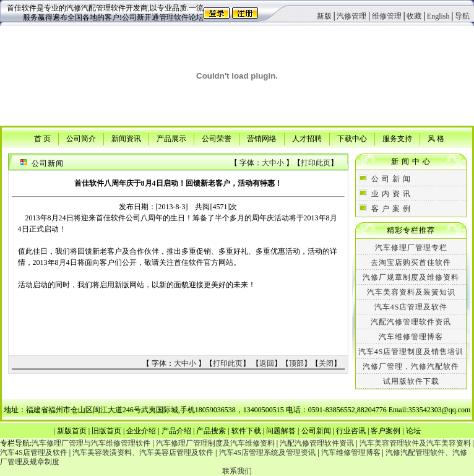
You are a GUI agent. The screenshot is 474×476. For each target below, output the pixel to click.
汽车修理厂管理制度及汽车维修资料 (215, 443)
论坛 (413, 431)
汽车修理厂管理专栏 (411, 248)
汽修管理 (351, 16)
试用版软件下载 (411, 381)
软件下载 (246, 431)
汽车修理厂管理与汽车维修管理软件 (91, 443)
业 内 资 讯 (391, 194)
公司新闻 (316, 431)
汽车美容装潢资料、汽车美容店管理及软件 (143, 452)
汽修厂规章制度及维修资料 (411, 277)
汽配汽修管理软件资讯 (411, 322)
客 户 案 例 (391, 209)
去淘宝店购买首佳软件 (411, 262)
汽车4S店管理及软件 (411, 307)
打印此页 (316, 163)
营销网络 (262, 138)
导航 (462, 16)
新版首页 (72, 431)
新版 (324, 16)
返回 (267, 363)
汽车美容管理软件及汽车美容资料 (415, 443)
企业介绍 (141, 431)
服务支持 (397, 138)
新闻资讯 (126, 138)
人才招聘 (307, 138)
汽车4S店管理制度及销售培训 (411, 352)
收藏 (414, 16)
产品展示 (171, 138)
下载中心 (352, 138)
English (438, 16)
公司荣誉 (217, 138)
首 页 (42, 138)
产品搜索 (211, 431)
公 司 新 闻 (391, 179)
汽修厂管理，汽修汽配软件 (411, 366)
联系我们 (237, 471)
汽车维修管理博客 (411, 337)
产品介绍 (176, 431)
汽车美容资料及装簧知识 (411, 292)
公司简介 (81, 138)
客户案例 (386, 431)
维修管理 (387, 16)
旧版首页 (106, 431)
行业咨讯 (351, 431)
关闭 (326, 363)
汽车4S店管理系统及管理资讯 (268, 452)
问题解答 (281, 431)
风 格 (436, 138)
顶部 (296, 363)
